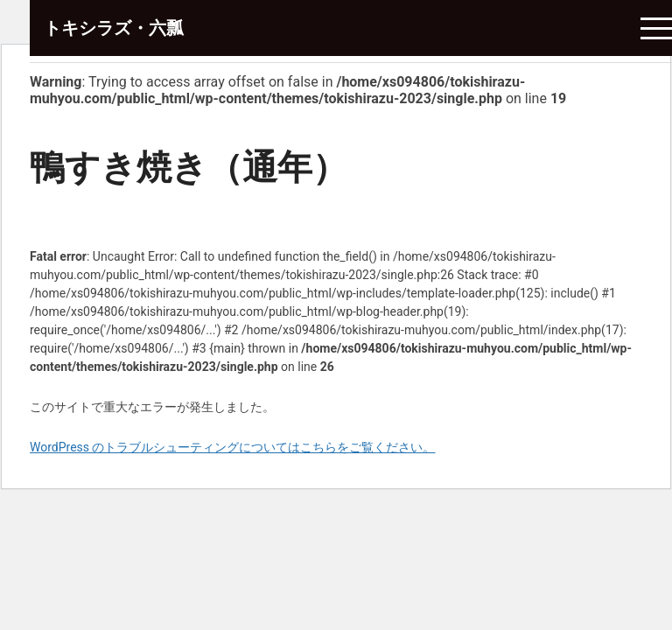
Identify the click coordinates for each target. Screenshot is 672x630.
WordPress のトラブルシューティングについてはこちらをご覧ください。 (233, 447)
